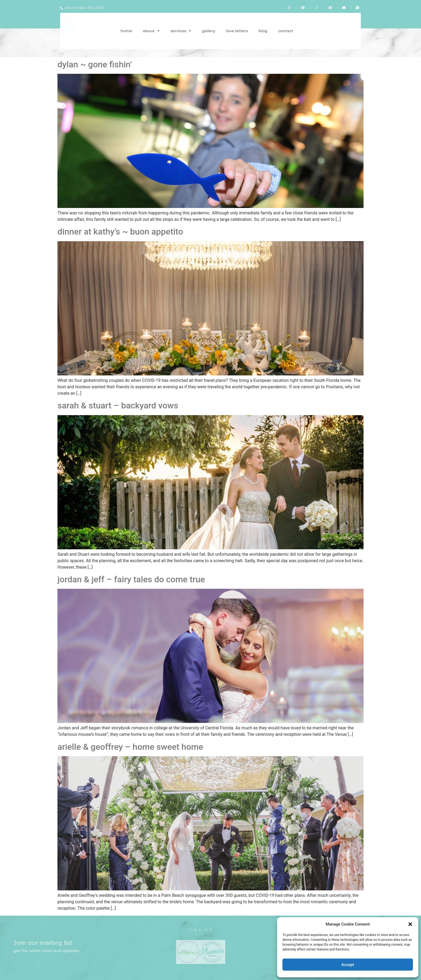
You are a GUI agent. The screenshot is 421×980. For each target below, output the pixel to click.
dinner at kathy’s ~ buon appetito (120, 232)
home (126, 31)
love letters (237, 31)
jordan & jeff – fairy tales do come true (131, 579)
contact (286, 31)
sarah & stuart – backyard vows (118, 405)
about (151, 31)
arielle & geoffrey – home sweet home (130, 747)
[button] (410, 924)
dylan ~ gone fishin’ (95, 64)
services (181, 31)
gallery (209, 31)
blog (263, 31)
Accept (348, 965)
